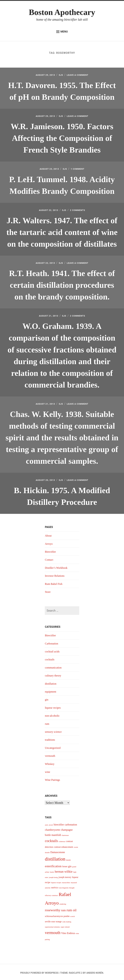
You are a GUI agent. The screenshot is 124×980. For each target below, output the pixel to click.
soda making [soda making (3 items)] (67, 920)
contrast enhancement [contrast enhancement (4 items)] (63, 845)
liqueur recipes (53, 706)
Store (48, 590)
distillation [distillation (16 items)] (55, 857)
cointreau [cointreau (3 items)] (62, 840)
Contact (49, 558)
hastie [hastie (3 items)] (52, 870)
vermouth (50, 754)
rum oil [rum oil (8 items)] (71, 909)
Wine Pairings (53, 778)
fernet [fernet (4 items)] (65, 865)
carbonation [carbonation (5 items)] (71, 823)
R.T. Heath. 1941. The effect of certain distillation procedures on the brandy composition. (62, 284)
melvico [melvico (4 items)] (55, 886)
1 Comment (80, 168)
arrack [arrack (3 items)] (51, 823)
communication (54, 666)
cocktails (50, 658)
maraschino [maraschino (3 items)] (66, 881)
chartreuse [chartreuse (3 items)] (65, 834)
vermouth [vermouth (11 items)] (53, 931)
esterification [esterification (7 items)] (53, 865)
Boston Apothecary (62, 12)
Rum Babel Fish (54, 582)
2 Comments (80, 209)
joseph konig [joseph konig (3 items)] (53, 876)
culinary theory (54, 674)
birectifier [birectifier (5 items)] (59, 823)
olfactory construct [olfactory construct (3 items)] (51, 894)
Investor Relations (55, 574)
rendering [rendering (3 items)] (63, 902)
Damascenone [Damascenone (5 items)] (58, 850)
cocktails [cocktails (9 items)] (51, 839)
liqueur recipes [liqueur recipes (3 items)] (56, 881)
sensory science (54, 730)
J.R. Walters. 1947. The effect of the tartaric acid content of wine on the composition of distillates (62, 231)
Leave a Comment (80, 75)
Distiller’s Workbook (57, 566)
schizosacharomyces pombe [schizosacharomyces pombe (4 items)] (57, 915)
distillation (51, 682)
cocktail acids (53, 650)
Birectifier (51, 550)
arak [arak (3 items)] (46, 823)
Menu (62, 32)
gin (47, 698)
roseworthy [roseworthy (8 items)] (53, 909)
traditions (50, 738)
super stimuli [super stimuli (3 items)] (65, 925)
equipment (51, 690)
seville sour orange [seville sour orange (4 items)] (53, 920)
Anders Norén (95, 971)
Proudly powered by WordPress (39, 971)
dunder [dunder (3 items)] (68, 858)
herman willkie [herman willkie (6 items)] (64, 870)
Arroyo (49, 542)
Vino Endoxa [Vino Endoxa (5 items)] (68, 931)
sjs (61, 75)
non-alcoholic (53, 714)
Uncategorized (53, 746)
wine (48, 770)
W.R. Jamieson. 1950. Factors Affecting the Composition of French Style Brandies (62, 138)
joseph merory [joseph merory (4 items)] (65, 875)
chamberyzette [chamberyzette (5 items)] (52, 828)
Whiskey (50, 762)
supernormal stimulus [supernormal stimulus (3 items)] (52, 925)
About (48, 534)
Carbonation (52, 642)
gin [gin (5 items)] (70, 865)
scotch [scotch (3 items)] (73, 915)
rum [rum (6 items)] (63, 909)
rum (47, 722)
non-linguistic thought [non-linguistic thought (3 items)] (67, 886)
